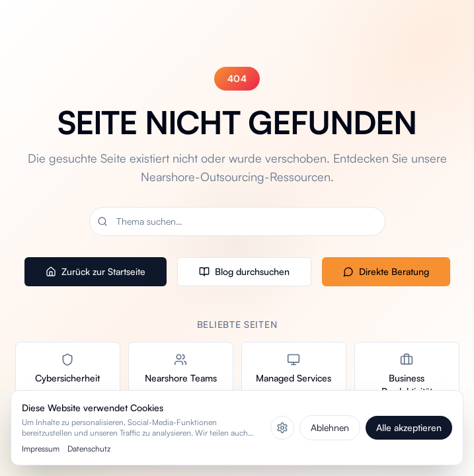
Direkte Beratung (386, 271)
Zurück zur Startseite (96, 271)
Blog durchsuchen (244, 271)
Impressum (41, 449)
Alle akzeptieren (409, 427)
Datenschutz (89, 449)
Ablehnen (330, 427)
